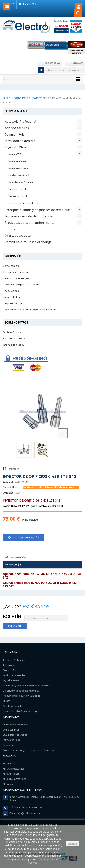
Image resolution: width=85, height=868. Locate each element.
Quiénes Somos (12, 332)
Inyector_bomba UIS (18, 175)
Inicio (6, 98)
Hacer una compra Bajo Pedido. (21, 285)
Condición (8, 493)
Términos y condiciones (17, 272)
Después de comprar (15, 303)
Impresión (14, 469)
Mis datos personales (14, 779)
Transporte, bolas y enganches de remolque (37, 210)
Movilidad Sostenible (20, 141)
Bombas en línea (16, 161)
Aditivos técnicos (17, 128)
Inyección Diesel (20, 98)
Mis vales (8, 784)
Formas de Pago (13, 297)
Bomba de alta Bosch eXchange (28, 242)
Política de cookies (14, 339)
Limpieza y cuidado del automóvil (29, 216)
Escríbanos (36, 607)
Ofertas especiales (18, 236)
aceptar (72, 844)
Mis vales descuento (14, 769)
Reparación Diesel (17, 196)
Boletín (12, 617)
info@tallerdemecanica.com (33, 813)
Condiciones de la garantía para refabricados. (30, 310)
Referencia (9, 483)
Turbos (10, 229)
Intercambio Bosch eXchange (23, 203)
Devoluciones (11, 291)
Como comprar (12, 266)
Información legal (13, 345)
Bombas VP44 (15, 154)
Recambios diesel (40, 98)
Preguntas (13, 565)
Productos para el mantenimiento (30, 223)
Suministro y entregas (16, 278)
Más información (15, 558)
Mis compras (10, 764)
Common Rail (14, 135)
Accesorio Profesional (21, 122)
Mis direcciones (11, 774)
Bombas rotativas (17, 168)
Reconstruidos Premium (20, 182)
